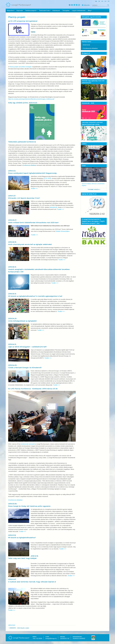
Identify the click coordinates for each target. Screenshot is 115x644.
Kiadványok (56, 11)
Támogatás (66, 11)
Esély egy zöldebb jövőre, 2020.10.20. (31, 121)
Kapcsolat (20, 11)
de (99, 1)
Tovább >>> (34, 189)
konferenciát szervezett (28, 444)
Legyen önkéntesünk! (79, 11)
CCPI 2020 (47, 178)
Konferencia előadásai (30, 165)
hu (96, 1)
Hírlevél (86, 5)
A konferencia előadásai (15, 500)
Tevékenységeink (32, 10)
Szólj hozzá (86, 45)
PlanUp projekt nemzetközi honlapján (20, 67)
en (102, 1)
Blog (90, 10)
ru (105, 1)
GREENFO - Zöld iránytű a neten (19, 628)
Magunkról (11, 10)
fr (109, 1)
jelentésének (54, 207)
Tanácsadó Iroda (45, 10)
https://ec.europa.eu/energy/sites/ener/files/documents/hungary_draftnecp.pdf (31, 99)
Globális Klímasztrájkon (62, 231)
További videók (93, 189)
